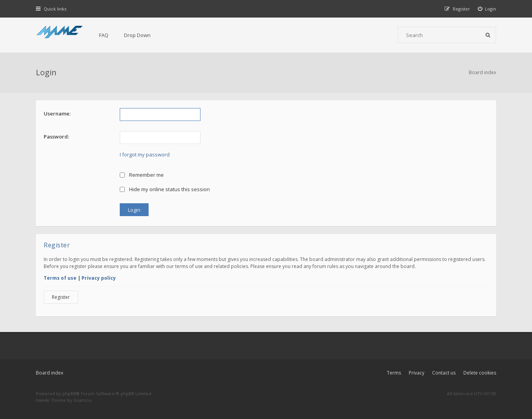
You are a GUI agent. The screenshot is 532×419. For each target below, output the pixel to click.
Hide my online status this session (165, 189)
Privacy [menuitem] (417, 373)
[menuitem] (487, 9)
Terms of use (60, 278)
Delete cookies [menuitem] (480, 373)
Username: (57, 114)
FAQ (104, 35)
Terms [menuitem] (394, 373)
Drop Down (137, 35)
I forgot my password (145, 154)
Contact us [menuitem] (444, 373)
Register (61, 297)
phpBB (69, 393)
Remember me (142, 175)
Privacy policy (99, 278)
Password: (56, 137)
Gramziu (82, 400)
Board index (50, 373)
